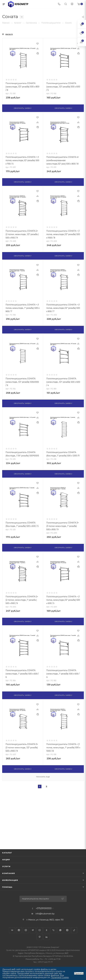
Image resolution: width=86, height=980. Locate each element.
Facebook (19, 930)
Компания (8, 873)
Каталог (7, 853)
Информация (10, 880)
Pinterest (40, 937)
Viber (53, 930)
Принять (79, 973)
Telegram (33, 930)
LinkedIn (47, 937)
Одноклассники (47, 930)
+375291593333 (44, 908)
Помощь (7, 887)
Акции (6, 860)
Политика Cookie (60, 977)
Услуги (6, 866)
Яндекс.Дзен (67, 930)
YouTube (40, 930)
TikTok (74, 930)
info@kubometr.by (45, 914)
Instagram (26, 930)
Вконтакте (12, 930)
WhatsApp (60, 930)
